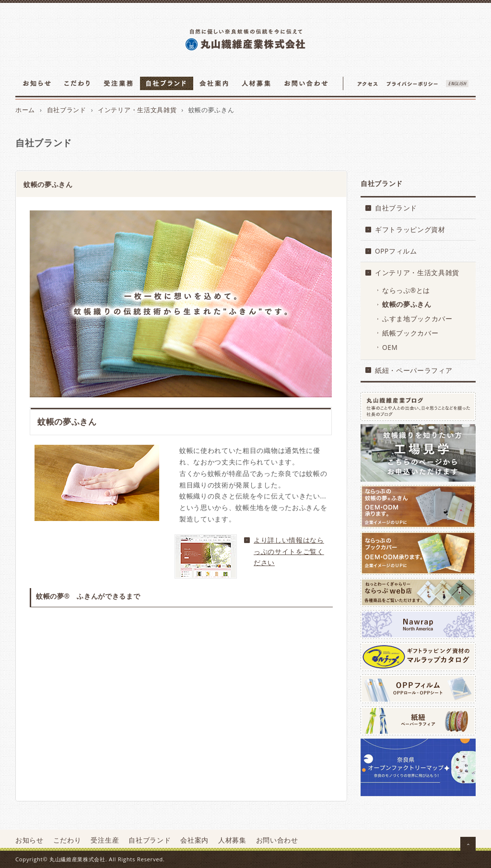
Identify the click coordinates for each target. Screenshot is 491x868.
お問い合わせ (277, 840)
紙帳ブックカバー (410, 333)
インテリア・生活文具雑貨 (137, 110)
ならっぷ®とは (406, 290)
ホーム (25, 110)
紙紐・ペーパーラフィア (414, 370)
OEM (390, 347)
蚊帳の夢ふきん (407, 304)
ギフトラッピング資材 (410, 229)
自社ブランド (67, 110)
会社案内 (194, 840)
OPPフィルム (396, 251)
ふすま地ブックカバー (417, 318)
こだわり (67, 840)
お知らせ (29, 840)
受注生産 (105, 840)
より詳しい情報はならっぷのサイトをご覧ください (289, 551)
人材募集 (232, 840)
